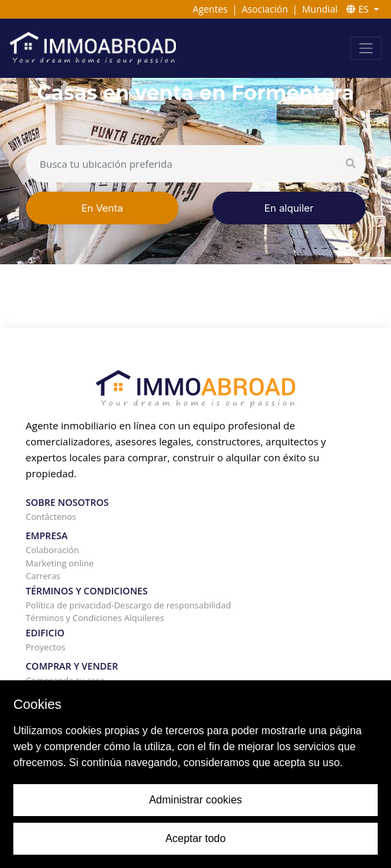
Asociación (265, 9)
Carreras (43, 576)
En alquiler (289, 208)
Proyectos (46, 647)
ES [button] (359, 9)
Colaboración (53, 550)
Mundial (320, 9)
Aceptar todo (195, 838)
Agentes (210, 9)
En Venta (102, 208)
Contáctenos (51, 517)
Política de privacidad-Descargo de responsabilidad (129, 605)
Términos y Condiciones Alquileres (95, 618)
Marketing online (60, 563)
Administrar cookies (196, 800)
